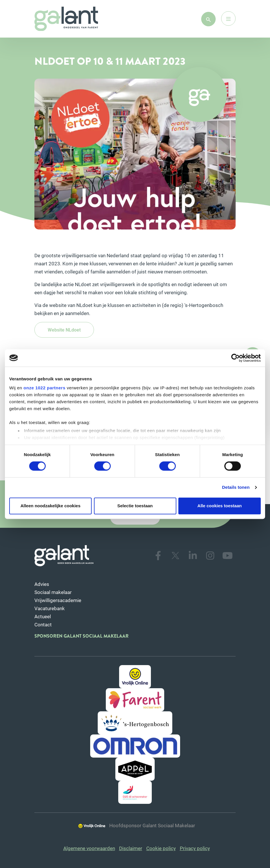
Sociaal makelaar (53, 592)
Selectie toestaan (135, 506)
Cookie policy (161, 848)
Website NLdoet (64, 330)
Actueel (43, 616)
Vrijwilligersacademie (58, 600)
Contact (43, 624)
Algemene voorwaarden (89, 848)
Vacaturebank (50, 608)
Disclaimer (131, 848)
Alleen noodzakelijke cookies (51, 506)
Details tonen (236, 487)
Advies (42, 584)
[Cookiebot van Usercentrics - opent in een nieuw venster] (235, 358)
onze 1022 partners (44, 388)
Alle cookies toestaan (220, 506)
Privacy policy (195, 848)
